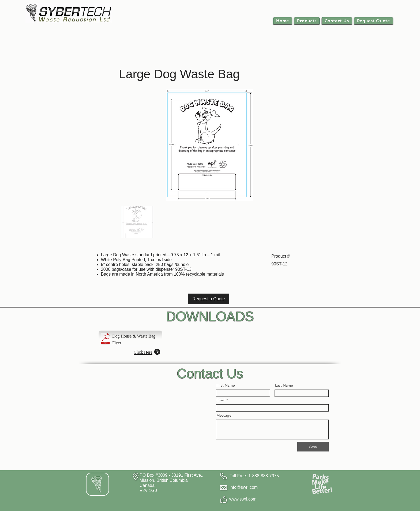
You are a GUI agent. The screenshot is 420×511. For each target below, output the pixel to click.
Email (221, 400)
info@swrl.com (244, 487)
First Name (226, 385)
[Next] (157, 352)
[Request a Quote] (209, 299)
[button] (307, 21)
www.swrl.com (243, 499)
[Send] (313, 447)
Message (224, 415)
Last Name (284, 385)
